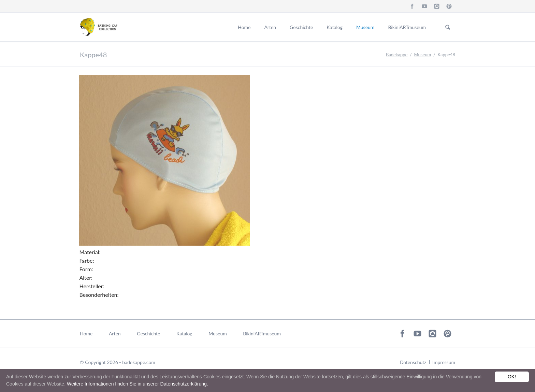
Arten (270, 27)
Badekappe (397, 55)
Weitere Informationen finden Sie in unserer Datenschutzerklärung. (138, 384)
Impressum (444, 362)
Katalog (335, 27)
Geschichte (301, 27)
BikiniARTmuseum (407, 27)
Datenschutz (413, 362)
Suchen (448, 27)
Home (244, 27)
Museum (365, 27)
